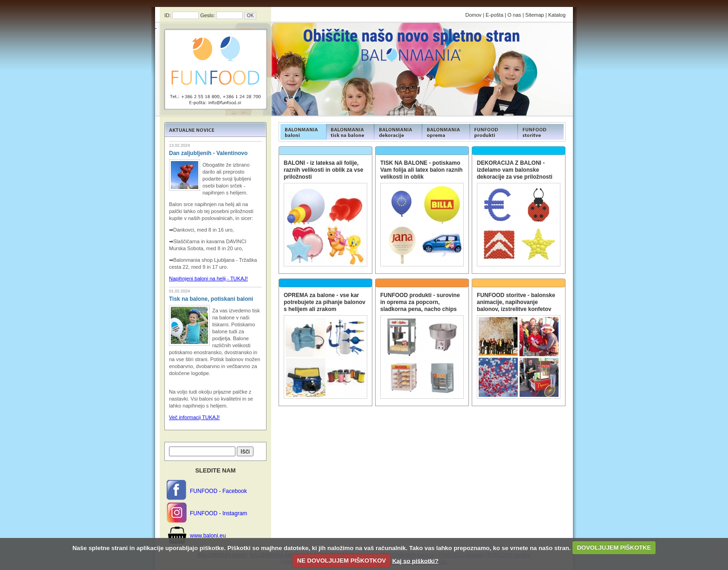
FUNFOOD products (302, 132)
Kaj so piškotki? (416, 560)
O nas (514, 15)
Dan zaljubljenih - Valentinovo (208, 153)
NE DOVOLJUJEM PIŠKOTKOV (341, 560)
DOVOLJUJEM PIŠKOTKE (614, 547)
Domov (473, 15)
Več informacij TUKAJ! (194, 417)
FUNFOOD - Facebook (218, 491)
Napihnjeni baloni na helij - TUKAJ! (208, 279)
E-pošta (494, 15)
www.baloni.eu (208, 536)
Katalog (557, 15)
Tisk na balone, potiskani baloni (211, 299)
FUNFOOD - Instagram (218, 513)
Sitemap (534, 15)
